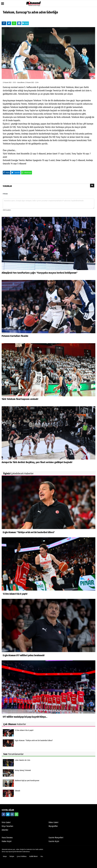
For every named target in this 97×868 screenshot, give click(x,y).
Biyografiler (53, 826)
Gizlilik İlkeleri (33, 856)
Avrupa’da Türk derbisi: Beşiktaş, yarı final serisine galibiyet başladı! (37, 462)
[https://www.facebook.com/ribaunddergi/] (4, 814)
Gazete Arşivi (54, 841)
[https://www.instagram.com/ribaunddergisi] (12, 814)
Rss (42, 856)
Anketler (5, 830)
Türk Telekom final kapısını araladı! (20, 399)
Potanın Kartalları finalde (15, 336)
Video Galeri (53, 822)
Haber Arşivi (7, 841)
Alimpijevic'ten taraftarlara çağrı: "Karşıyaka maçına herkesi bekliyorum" (40, 273)
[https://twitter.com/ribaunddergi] (8, 814)
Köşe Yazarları (7, 826)
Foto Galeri (6, 822)
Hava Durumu (7, 838)
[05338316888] (16, 814)
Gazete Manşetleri (56, 838)
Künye (5, 856)
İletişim (12, 856)
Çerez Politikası (22, 856)
